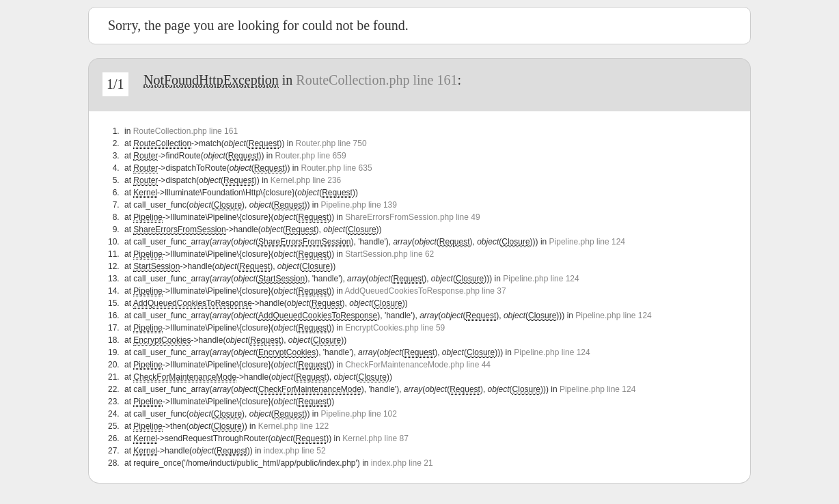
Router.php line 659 (310, 156)
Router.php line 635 (337, 168)
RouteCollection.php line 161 (376, 80)
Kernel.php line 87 (375, 438)
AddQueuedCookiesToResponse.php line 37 (426, 291)
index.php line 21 (402, 463)
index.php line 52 (295, 451)
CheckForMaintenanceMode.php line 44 (418, 365)
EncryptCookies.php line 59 (395, 328)
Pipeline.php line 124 (587, 242)
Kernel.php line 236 (306, 180)
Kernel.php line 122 (293, 426)
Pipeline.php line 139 (359, 205)
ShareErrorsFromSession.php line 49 (412, 217)
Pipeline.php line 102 (359, 414)
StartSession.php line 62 (389, 254)
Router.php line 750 (331, 143)
